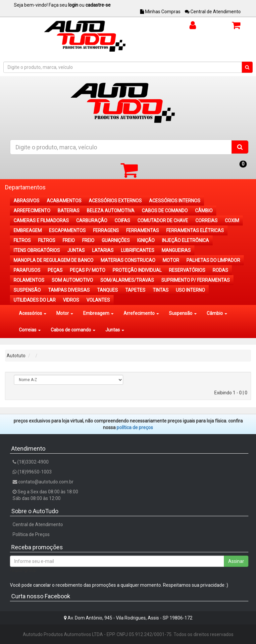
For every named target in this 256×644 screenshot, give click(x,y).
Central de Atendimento (213, 12)
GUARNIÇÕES (116, 240)
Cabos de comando (73, 330)
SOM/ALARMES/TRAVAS (127, 280)
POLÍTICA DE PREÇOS (135, 427)
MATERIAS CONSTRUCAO (128, 260)
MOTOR (171, 260)
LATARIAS (103, 250)
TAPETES (135, 290)
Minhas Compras (160, 12)
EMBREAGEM (28, 230)
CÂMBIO (204, 211)
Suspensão (183, 313)
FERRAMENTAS (143, 230)
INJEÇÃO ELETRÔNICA (185, 240)
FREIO (69, 240)
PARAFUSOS (27, 270)
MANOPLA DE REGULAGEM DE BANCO (53, 260)
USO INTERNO (190, 290)
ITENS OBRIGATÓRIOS (37, 250)
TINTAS (161, 290)
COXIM (232, 221)
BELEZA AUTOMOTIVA (111, 211)
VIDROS (71, 300)
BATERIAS (69, 211)
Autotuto (16, 356)
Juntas (115, 330)
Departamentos (25, 187)
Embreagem (98, 313)
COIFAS (122, 221)
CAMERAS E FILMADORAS (41, 221)
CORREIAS (206, 221)
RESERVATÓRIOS (187, 270)
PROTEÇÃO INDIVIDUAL (137, 270)
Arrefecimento (141, 313)
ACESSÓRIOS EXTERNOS (115, 201)
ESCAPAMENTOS (67, 230)
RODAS (220, 270)
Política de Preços (31, 534)
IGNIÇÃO (146, 240)
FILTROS (22, 240)
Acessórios (33, 313)
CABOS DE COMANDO (165, 211)
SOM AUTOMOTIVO (72, 280)
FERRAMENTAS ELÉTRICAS (195, 230)
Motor (65, 313)
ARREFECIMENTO (32, 211)
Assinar (236, 561)
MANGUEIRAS (176, 250)
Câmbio (217, 313)
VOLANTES (98, 300)
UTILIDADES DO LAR (35, 300)
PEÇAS (55, 270)
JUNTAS (76, 250)
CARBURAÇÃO (92, 221)
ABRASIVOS (26, 201)
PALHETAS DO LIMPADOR (213, 260)
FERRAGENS (106, 230)
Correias (30, 330)
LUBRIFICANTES (138, 250)
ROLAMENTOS (29, 280)
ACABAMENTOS (64, 201)
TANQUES (107, 290)
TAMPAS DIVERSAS (69, 290)
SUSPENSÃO (27, 290)
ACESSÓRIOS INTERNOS (175, 201)
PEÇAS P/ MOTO (88, 270)
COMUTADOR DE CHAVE (163, 221)
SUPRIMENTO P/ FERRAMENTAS (196, 280)
